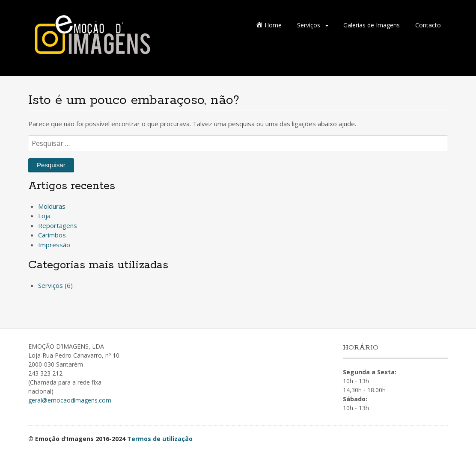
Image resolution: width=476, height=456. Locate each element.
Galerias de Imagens (372, 25)
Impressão (54, 245)
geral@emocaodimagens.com (70, 400)
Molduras (52, 206)
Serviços (309, 25)
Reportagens (58, 225)
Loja (44, 216)
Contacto (428, 25)
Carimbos (52, 235)
